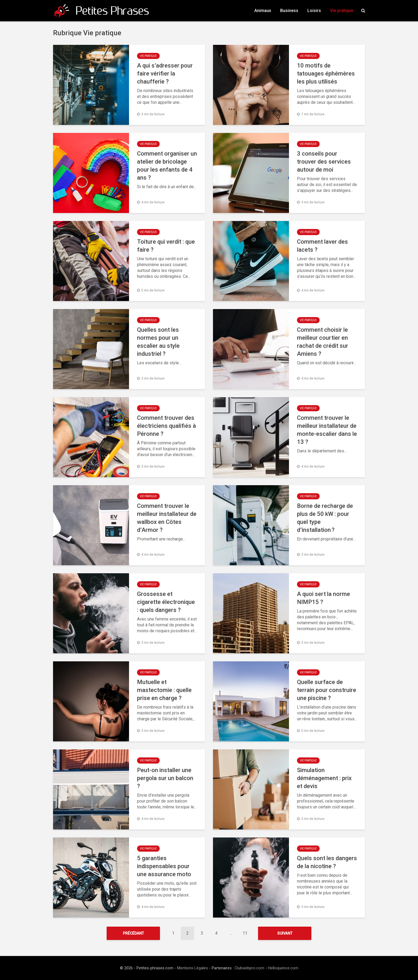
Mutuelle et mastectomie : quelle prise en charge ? (164, 690)
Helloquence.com (283, 968)
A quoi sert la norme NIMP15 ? (323, 598)
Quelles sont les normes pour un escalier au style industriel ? (158, 342)
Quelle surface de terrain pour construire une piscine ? (327, 690)
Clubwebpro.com (249, 968)
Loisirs (314, 11)
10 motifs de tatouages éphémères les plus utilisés (326, 74)
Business (289, 11)
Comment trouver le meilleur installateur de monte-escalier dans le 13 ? (327, 430)
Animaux (263, 11)
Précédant (133, 933)
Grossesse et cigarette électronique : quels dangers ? (166, 602)
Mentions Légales (192, 968)
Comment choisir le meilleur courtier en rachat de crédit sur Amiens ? (323, 342)
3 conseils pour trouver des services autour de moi (324, 162)
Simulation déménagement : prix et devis (324, 778)
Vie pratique (342, 11)
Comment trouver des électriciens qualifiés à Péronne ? (166, 426)
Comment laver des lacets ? (322, 246)
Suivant (285, 933)
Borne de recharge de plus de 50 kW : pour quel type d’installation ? (325, 518)
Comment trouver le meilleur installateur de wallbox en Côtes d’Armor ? (167, 518)
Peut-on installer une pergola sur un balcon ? (165, 778)
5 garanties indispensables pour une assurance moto (164, 866)
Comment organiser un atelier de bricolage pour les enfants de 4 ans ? (167, 166)
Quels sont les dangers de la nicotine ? (327, 862)
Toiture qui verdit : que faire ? (166, 246)
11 (245, 933)
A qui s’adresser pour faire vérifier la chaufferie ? (165, 74)
